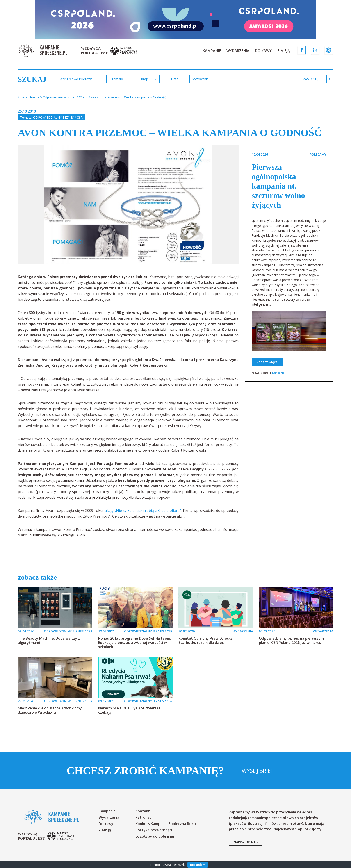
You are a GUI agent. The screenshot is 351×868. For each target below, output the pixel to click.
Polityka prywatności (154, 830)
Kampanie (212, 51)
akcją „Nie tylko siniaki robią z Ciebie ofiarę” (143, 511)
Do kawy (263, 51)
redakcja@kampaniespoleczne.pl (257, 818)
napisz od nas (246, 842)
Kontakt (143, 811)
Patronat (143, 817)
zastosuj (311, 79)
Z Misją (284, 51)
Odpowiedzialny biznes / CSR (58, 117)
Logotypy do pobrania (155, 836)
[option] (128, 205)
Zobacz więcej (267, 362)
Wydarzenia (238, 51)
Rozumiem (198, 865)
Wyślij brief (258, 771)
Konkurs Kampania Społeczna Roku (166, 824)
